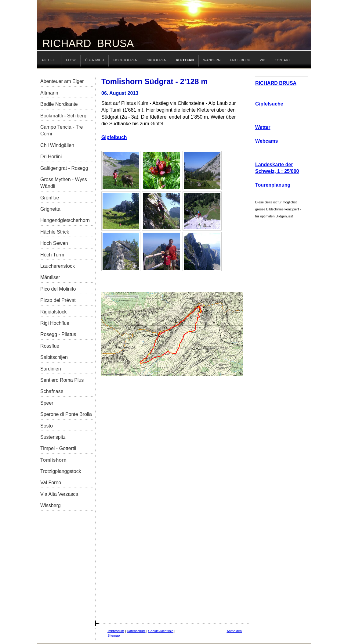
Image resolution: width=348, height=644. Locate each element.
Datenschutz (136, 631)
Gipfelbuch (114, 137)
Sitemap (114, 635)
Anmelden (234, 631)
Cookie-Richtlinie (161, 631)
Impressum (116, 631)
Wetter (263, 127)
